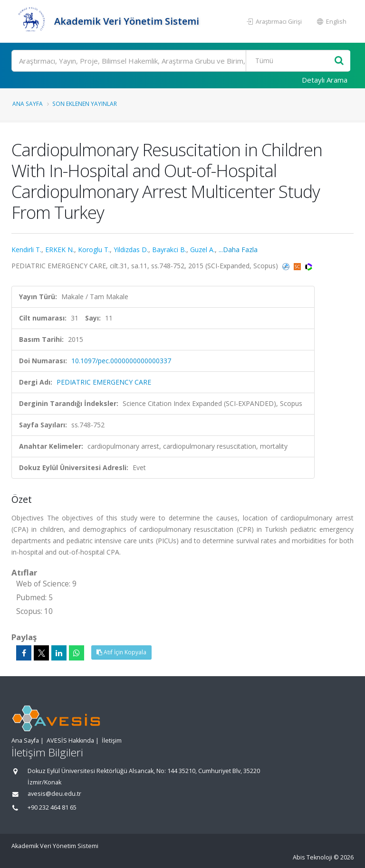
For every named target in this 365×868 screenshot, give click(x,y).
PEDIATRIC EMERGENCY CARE (104, 382)
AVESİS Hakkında (70, 741)
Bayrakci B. (169, 250)
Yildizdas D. (131, 250)
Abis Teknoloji (312, 857)
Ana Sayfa (28, 104)
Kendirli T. (26, 250)
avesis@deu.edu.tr (54, 794)
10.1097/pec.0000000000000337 (121, 361)
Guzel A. (202, 250)
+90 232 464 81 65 (52, 807)
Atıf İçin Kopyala (121, 652)
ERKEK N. (60, 250)
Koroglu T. (94, 250)
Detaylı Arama (325, 80)
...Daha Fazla (238, 250)
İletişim (112, 741)
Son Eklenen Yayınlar (85, 104)
